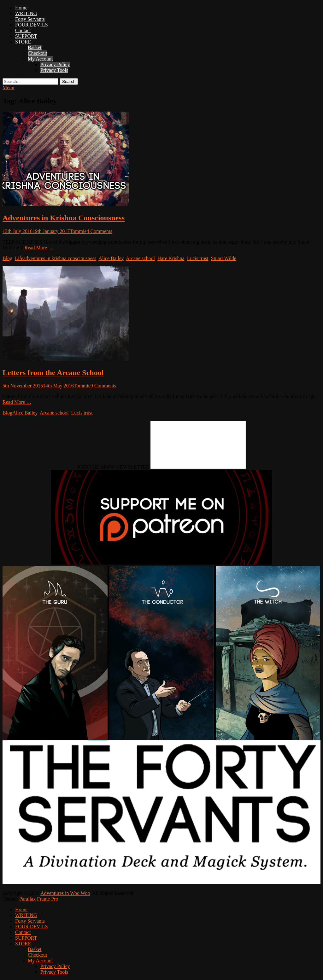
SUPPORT (26, 36)
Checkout (37, 53)
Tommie (78, 231)
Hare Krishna (171, 258)
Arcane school (140, 258)
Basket (35, 47)
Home (21, 8)
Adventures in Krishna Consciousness (64, 218)
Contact (23, 30)
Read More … (39, 248)
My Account (40, 59)
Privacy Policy (55, 64)
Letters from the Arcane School (53, 373)
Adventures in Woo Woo (65, 893)
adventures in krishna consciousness (60, 258)
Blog (7, 258)
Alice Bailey (111, 258)
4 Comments (99, 231)
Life (19, 258)
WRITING (26, 13)
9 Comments (103, 386)
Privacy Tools (54, 70)
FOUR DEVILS (32, 25)
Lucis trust (198, 258)
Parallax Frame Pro (39, 899)
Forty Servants (30, 19)
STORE (23, 42)
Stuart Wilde (224, 258)
